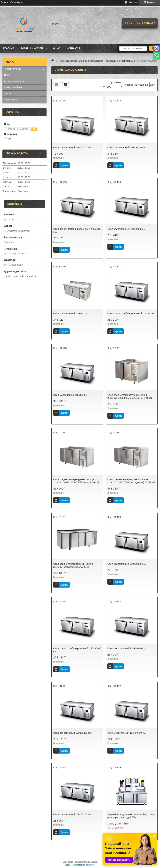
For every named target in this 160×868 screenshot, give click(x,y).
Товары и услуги (32, 48)
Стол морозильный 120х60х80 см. (127, 648)
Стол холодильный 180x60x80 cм (126, 147)
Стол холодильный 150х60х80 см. (127, 564)
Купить (64, 165)
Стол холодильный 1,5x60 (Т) (70, 313)
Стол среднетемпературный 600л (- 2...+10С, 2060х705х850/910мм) (73, 565)
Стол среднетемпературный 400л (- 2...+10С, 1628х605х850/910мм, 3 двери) (76, 481)
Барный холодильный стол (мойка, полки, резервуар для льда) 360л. (131, 816)
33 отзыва (133, 2)
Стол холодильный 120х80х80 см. (72, 733)
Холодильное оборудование (120, 61)
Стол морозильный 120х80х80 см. (127, 733)
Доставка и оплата (14, 81)
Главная (9, 48)
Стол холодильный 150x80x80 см (126, 229)
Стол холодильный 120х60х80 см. (72, 147)
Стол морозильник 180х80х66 (70, 395)
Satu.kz (94, 862)
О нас (57, 48)
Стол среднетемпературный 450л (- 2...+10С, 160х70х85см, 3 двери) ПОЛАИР (131, 481)
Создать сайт (7, 2)
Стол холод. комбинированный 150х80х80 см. (77, 650)
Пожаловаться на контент (84, 865)
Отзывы (8, 94)
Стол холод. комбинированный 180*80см (131, 313)
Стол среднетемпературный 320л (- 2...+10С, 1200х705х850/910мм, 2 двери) (130, 396)
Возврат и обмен (13, 87)
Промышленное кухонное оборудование (82, 61)
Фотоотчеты (10, 100)
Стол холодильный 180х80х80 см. (72, 814)
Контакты (73, 48)
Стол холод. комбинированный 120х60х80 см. (77, 230)
